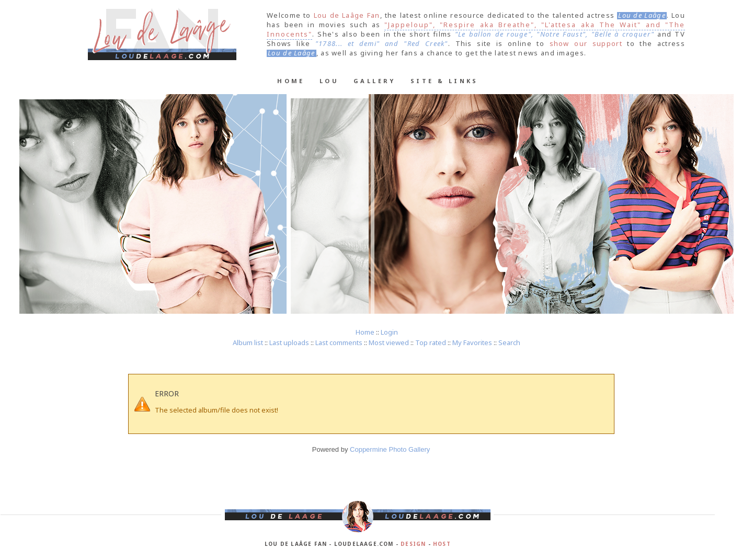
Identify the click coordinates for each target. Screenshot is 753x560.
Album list (248, 342)
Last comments (339, 342)
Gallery (375, 81)
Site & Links (444, 81)
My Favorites (472, 342)
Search (509, 342)
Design (413, 544)
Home (291, 81)
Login (389, 332)
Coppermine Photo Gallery (390, 449)
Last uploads (289, 342)
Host (442, 544)
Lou (329, 81)
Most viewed (389, 342)
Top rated (431, 342)
